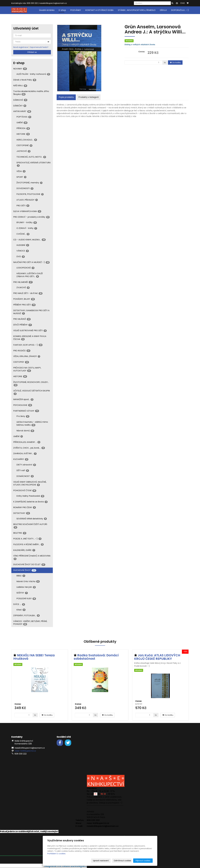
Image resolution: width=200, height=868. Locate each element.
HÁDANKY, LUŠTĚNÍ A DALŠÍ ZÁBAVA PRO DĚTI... (30, 275)
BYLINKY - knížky (27, 222)
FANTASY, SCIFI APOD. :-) (28, 345)
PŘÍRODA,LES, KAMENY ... (27, 442)
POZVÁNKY (76, 10)
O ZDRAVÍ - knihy (27, 228)
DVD (21, 256)
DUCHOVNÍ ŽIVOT (25, 570)
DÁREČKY (20, 106)
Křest (21, 610)
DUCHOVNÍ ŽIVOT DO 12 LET (29, 564)
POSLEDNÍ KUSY (26, 599)
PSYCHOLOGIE (23, 405)
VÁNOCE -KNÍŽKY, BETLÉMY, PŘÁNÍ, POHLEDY (30, 623)
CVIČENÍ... (23, 234)
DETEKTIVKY (22, 513)
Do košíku (175, 63)
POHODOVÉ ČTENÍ (25, 490)
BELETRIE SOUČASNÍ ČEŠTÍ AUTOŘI (30, 526)
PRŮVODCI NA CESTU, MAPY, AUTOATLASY (27, 369)
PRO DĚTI (23, 206)
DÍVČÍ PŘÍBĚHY (23, 325)
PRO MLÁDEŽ (22, 319)
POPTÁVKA (24, 117)
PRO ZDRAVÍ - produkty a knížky (31, 217)
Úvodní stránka (47, 10)
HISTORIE (23, 134)
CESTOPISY (21, 362)
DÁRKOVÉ (20, 100)
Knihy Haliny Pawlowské (30, 496)
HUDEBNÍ (23, 245)
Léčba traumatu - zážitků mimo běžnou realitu (32, 423)
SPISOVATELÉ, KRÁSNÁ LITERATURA (34, 164)
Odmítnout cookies (122, 861)
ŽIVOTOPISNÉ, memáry (29, 183)
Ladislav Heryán (26, 587)
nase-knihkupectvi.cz (25, 751)
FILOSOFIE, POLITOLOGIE (30, 194)
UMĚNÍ (22, 123)
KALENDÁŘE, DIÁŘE (24, 550)
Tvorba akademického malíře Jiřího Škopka (31, 93)
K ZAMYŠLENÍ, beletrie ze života (30, 502)
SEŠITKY (22, 593)
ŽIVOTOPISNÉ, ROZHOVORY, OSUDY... (31, 383)
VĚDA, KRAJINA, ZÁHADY (27, 356)
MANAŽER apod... (23, 399)
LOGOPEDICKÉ (25, 268)
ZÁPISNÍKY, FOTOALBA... (26, 615)
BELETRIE (20, 533)
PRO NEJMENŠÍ (23, 282)
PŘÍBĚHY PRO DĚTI (24, 305)
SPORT (21, 177)
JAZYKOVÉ (23, 151)
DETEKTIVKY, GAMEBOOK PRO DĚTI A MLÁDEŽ (31, 312)
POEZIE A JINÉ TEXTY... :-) (27, 539)
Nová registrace (21, 47)
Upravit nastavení (101, 861)
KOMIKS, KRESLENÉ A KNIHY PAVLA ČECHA (30, 338)
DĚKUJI (163, 10)
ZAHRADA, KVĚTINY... (25, 453)
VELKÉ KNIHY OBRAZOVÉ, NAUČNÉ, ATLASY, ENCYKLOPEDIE (30, 483)
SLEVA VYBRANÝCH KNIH (27, 211)
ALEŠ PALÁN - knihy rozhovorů (33, 74)
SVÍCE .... (19, 604)
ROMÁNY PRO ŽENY (25, 507)
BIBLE (21, 576)
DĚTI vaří (23, 470)
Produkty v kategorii (88, 97)
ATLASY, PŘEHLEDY (27, 200)
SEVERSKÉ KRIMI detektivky (32, 519)
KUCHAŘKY (21, 459)
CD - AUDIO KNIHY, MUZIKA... (29, 240)
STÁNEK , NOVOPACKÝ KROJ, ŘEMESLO (137, 10)
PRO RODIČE (22, 351)
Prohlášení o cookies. (57, 854)
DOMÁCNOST (25, 476)
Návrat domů (25, 431)
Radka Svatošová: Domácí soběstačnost (96, 657)
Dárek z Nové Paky (25, 80)
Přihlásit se (32, 52)
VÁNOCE (23, 251)
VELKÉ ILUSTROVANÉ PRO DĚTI (30, 330)
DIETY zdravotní (26, 465)
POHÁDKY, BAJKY (24, 299)
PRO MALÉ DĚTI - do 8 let (28, 293)
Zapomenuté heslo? (39, 47)
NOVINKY (20, 69)
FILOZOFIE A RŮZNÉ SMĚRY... (28, 544)
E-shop (62, 10)
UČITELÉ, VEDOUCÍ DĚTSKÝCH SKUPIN (32, 392)
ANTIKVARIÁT (22, 111)
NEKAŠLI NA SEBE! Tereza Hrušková (34, 657)
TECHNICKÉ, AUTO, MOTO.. (31, 157)
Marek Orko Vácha (28, 581)
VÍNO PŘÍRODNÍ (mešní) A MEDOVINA (32, 557)
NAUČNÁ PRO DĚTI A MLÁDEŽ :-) (31, 262)
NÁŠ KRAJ (20, 86)
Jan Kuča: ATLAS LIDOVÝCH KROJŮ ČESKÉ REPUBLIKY (157, 657)
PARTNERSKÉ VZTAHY (26, 411)
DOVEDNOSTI (25, 188)
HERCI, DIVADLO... (27, 140)
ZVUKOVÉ (23, 287)
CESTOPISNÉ (24, 145)
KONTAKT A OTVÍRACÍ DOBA (99, 10)
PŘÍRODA (23, 128)
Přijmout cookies (143, 861)
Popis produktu (66, 97)
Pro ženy (23, 416)
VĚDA (21, 171)
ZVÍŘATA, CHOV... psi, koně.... (29, 448)
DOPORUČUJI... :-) (180, 10)
